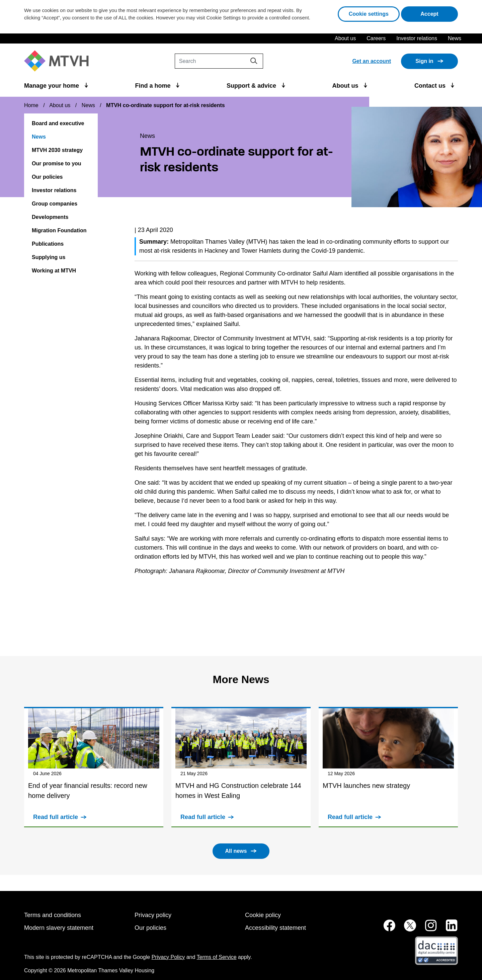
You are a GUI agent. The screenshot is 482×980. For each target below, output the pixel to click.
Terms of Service (217, 957)
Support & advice (252, 86)
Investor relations (417, 38)
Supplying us (49, 257)
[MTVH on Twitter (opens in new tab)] (406, 929)
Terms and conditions (53, 915)
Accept (439, 13)
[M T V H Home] (59, 61)
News (455, 38)
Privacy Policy (168, 957)
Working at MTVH (54, 271)
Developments (50, 217)
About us (345, 38)
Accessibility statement (275, 928)
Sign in (424, 61)
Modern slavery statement (59, 928)
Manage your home (52, 86)
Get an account (372, 61)
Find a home (154, 86)
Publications (48, 244)
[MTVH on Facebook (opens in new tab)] (386, 929)
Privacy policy (153, 915)
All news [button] (236, 851)
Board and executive (58, 123)
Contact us (431, 86)
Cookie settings (369, 14)
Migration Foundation (59, 230)
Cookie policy (263, 915)
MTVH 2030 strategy (57, 150)
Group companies (55, 204)
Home (31, 105)
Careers (376, 38)
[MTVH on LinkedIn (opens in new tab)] (448, 929)
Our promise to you (57, 164)
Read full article (56, 817)
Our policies (47, 177)
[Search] (219, 61)
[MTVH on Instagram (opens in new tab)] (427, 929)
